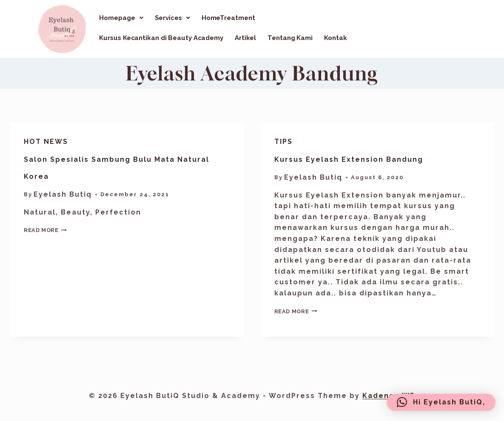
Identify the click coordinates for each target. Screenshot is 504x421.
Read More (45, 230)
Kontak (335, 38)
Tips (283, 142)
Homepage (121, 18)
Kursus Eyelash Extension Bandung (349, 159)
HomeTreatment (228, 18)
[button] (121, 18)
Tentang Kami (290, 38)
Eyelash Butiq (63, 194)
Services (172, 18)
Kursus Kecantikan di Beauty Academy (161, 38)
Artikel (245, 38)
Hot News (46, 142)
